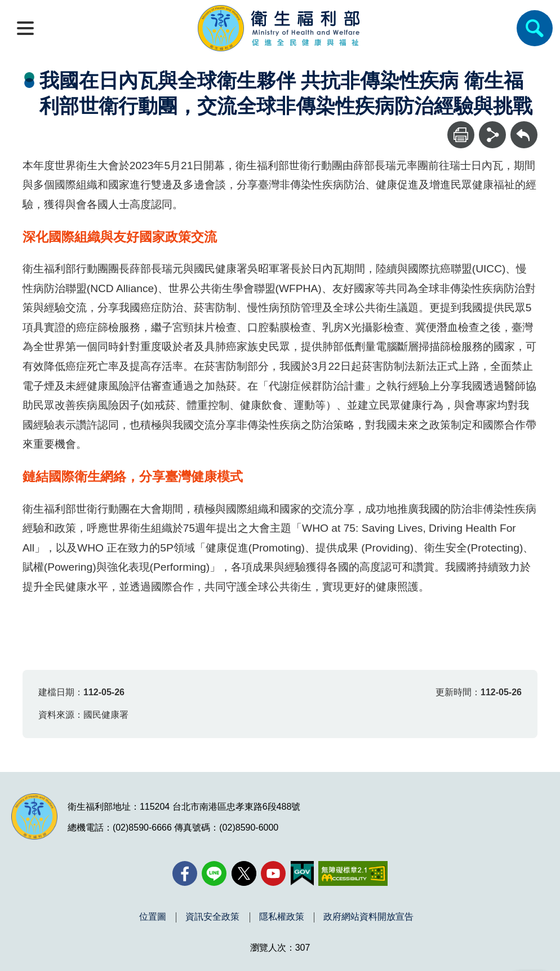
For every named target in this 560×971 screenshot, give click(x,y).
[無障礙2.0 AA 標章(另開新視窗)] (353, 873)
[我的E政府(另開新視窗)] (302, 873)
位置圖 (153, 917)
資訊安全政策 (212, 917)
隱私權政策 (282, 917)
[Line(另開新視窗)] (214, 873)
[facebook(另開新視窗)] (185, 873)
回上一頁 (524, 127)
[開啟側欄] (25, 28)
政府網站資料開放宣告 (368, 917)
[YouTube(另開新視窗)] (273, 873)
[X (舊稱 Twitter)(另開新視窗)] (244, 873)
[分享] (492, 135)
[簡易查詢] (535, 28)
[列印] (461, 135)
